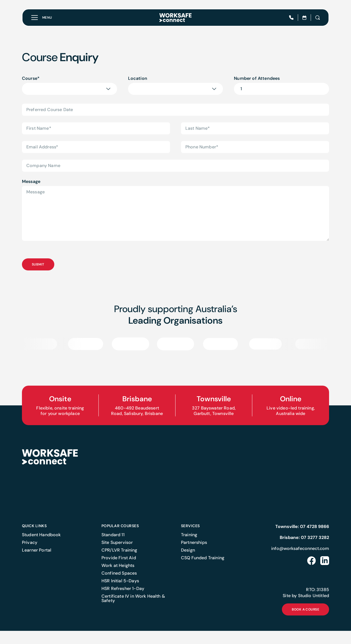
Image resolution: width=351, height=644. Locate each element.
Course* (31, 78)
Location (138, 78)
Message (31, 181)
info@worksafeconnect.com (300, 562)
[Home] (175, 18)
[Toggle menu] (42, 18)
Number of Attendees (257, 78)
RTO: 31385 (318, 603)
